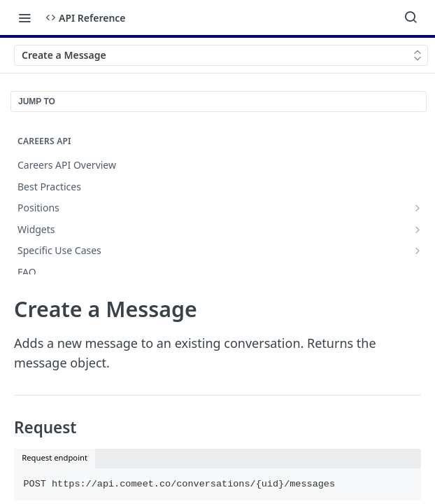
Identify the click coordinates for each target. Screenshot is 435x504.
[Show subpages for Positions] (418, 208)
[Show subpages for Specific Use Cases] (418, 251)
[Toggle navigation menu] (24, 17)
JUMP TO (37, 101)
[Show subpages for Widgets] (418, 230)
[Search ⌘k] (411, 17)
